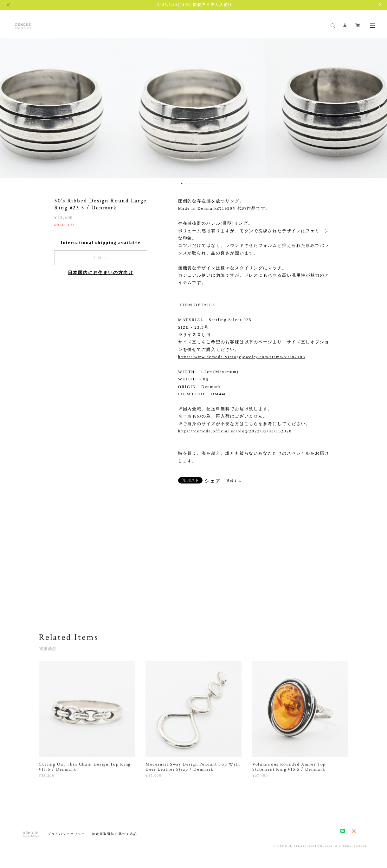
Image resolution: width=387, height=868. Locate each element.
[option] (194, 107)
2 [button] (182, 184)
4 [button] (190, 184)
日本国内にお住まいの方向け (101, 273)
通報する (234, 481)
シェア (213, 481)
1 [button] (177, 184)
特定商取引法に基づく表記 (115, 834)
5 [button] (194, 184)
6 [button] (198, 184)
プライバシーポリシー (66, 834)
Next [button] (377, 107)
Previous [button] (10, 107)
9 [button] (210, 184)
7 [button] (202, 184)
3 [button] (186, 184)
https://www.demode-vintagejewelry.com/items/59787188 (242, 357)
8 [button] (206, 184)
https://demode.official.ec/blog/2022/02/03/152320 (235, 431)
